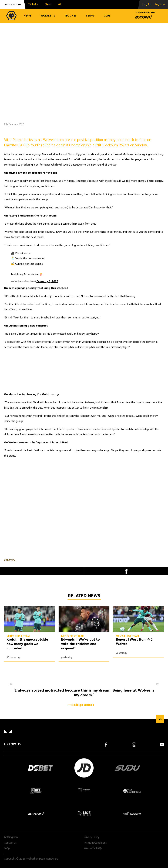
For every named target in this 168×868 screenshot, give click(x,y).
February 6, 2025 (47, 282)
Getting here (11, 837)
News (28, 16)
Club (107, 16)
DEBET (41, 768)
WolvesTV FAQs (93, 848)
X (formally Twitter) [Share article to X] (42, 571)
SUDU (127, 768)
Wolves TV (48, 16)
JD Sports (84, 768)
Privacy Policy (92, 837)
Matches (71, 16)
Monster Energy (84, 791)
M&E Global (84, 814)
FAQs (7, 848)
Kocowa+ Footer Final (36, 814)
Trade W (132, 814)
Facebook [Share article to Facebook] (126, 571)
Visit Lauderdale (132, 791)
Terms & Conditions (95, 843)
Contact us (10, 843)
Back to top (160, 719)
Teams (90, 16)
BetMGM (36, 791)
